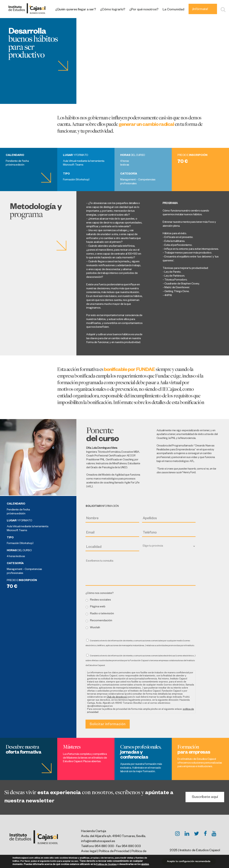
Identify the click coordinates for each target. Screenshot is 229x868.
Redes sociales (100, 600)
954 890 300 (104, 847)
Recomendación (101, 621)
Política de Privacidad (114, 852)
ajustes (145, 865)
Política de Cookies (106, 865)
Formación (194, 749)
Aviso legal (89, 852)
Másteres (72, 747)
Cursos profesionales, (141, 752)
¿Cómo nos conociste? (100, 594)
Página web (98, 607)
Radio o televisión (102, 614)
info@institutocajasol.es (98, 842)
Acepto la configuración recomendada (189, 861)
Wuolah (95, 628)
